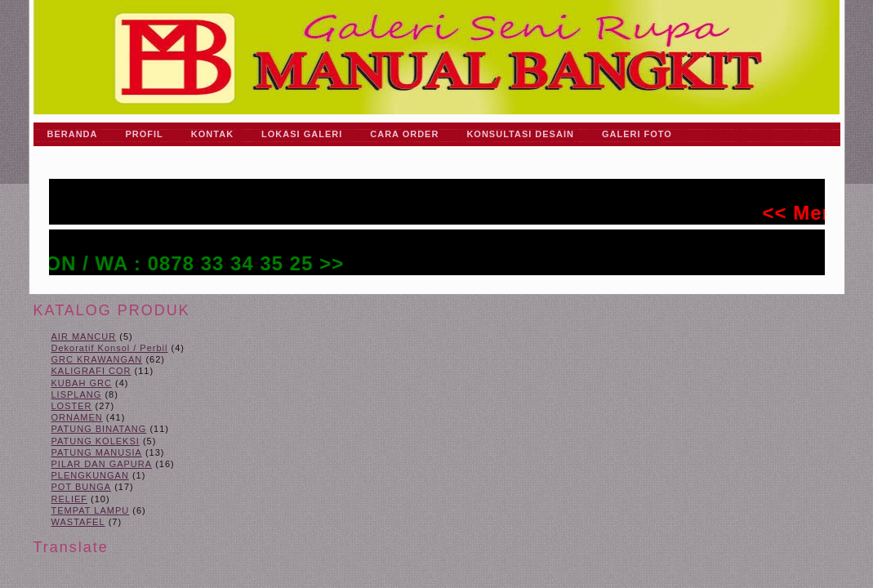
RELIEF (70, 499)
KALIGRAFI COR (91, 371)
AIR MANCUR (84, 336)
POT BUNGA (82, 487)
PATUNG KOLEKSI (96, 441)
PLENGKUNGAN (90, 475)
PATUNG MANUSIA (97, 452)
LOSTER (72, 406)
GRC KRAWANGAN (97, 359)
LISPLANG (77, 394)
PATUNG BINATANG (99, 429)
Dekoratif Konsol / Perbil (110, 348)
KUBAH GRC (82, 383)
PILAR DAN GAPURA (102, 464)
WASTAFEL (78, 522)
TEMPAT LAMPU (91, 510)
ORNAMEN (77, 417)
